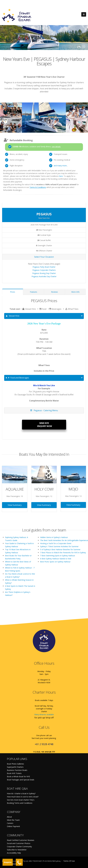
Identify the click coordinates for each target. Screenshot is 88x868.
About (9, 817)
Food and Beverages (17, 378)
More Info (75, 292)
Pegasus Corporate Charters (44, 270)
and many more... (61, 166)
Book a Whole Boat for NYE (18, 776)
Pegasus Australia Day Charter (44, 276)
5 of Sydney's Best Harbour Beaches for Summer (60, 549)
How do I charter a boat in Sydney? (21, 793)
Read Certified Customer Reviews (21, 840)
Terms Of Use (69, 861)
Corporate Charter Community (19, 847)
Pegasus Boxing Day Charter (44, 273)
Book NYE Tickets (14, 773)
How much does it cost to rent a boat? (23, 797)
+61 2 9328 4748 (44, 744)
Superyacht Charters (15, 767)
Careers (10, 823)
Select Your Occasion (44, 257)
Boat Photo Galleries (15, 764)
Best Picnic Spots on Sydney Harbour (55, 562)
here (61, 176)
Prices (13, 292)
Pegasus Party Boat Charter (44, 267)
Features (34, 292)
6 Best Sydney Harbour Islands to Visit (56, 559)
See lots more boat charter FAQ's (21, 800)
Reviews (54, 292)
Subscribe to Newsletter (17, 850)
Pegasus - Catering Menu (44, 410)
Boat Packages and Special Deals (21, 780)
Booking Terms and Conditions (20, 803)
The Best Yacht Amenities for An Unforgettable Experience (64, 540)
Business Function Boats (17, 770)
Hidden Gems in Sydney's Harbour (54, 537)
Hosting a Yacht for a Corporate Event (56, 543)
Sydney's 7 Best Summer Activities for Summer (59, 546)
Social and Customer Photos (19, 843)
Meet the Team (13, 820)
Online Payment (13, 826)
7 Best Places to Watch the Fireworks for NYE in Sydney (63, 553)
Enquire (8, 862)
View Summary (15, 505)
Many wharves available (44, 714)
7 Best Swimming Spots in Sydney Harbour (58, 556)
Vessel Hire (13, 316)
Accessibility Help (14, 853)
